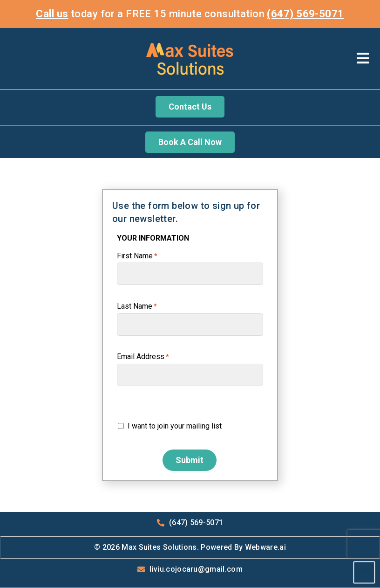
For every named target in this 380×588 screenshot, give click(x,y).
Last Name (137, 306)
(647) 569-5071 (305, 14)
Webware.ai (265, 547)
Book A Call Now (190, 142)
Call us (52, 14)
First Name (137, 256)
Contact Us (190, 107)
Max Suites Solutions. (160, 547)
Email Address (143, 356)
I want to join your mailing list (170, 426)
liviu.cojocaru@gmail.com (196, 569)
